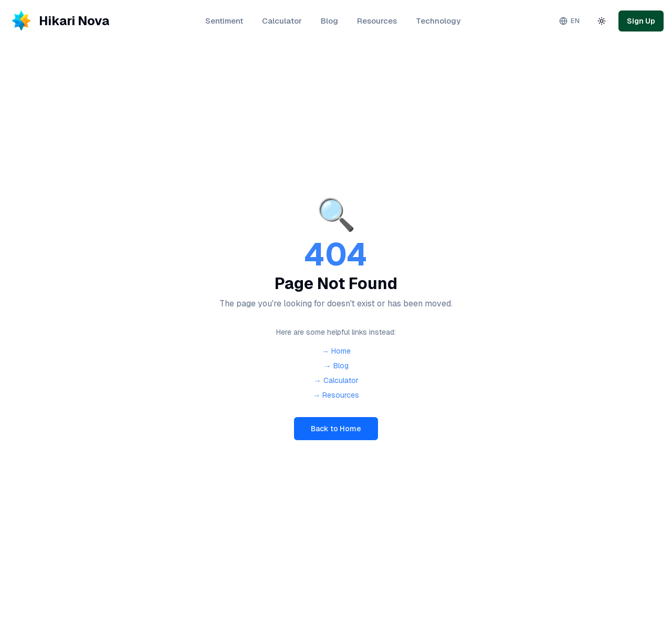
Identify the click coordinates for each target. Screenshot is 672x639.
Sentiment (224, 21)
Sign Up (641, 21)
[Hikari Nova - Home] (59, 21)
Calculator (282, 21)
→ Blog (336, 366)
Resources (377, 21)
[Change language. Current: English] (569, 21)
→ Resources (336, 395)
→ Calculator (336, 380)
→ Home (336, 351)
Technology (438, 21)
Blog (329, 21)
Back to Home (336, 429)
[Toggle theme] (602, 21)
